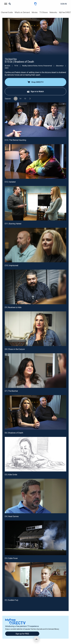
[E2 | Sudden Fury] (35, 580)
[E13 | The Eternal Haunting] (35, 120)
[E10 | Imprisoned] (35, 245)
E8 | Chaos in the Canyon (15, 349)
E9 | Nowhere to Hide (13, 307)
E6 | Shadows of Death (14, 433)
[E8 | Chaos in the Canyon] (35, 329)
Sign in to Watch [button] (35, 91)
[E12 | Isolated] (35, 161)
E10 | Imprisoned (11, 265)
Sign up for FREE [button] (22, 634)
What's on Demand (22, 12)
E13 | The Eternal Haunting (15, 140)
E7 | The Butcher (11, 391)
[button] (6, 4)
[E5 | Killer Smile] (35, 454)
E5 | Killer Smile (11, 475)
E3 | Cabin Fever (11, 558)
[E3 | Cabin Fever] (35, 538)
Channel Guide (7, 12)
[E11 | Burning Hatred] (35, 203)
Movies (35, 12)
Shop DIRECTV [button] (35, 82)
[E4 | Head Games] (35, 496)
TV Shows (44, 12)
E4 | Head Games (12, 516)
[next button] (30, 99)
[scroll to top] (36, 639)
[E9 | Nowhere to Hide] (35, 287)
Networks (53, 12)
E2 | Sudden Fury (12, 600)
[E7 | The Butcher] (35, 371)
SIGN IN (64, 4)
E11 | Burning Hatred (13, 224)
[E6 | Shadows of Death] (35, 412)
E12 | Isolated (10, 182)
